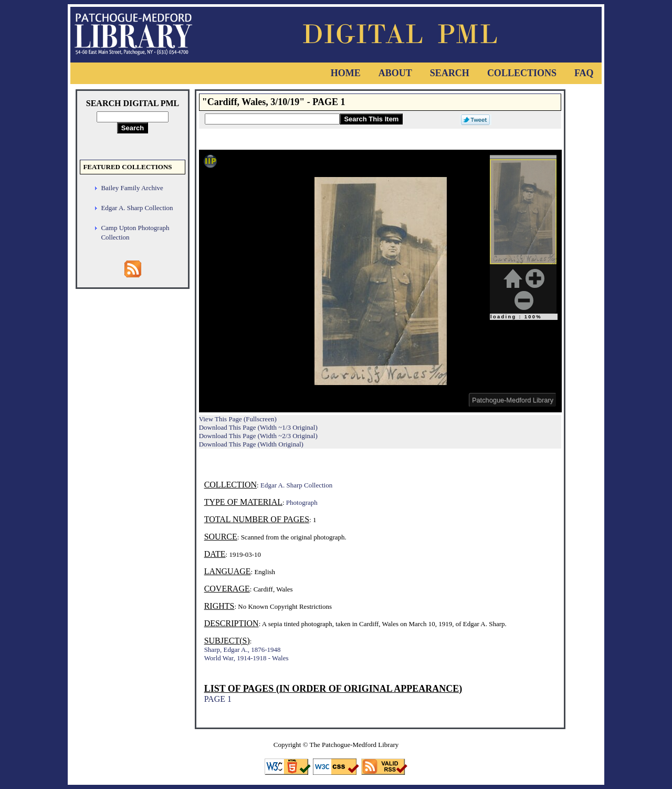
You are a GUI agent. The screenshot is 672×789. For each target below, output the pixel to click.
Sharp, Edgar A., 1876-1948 (243, 650)
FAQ (584, 73)
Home (346, 73)
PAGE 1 (218, 699)
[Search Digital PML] (133, 117)
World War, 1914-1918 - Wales (246, 658)
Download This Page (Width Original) (251, 444)
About (395, 73)
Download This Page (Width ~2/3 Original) (258, 436)
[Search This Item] (272, 119)
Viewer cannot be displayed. (380, 281)
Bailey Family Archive (132, 188)
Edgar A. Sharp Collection (137, 208)
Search (450, 73)
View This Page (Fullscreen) (238, 419)
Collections (522, 73)
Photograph (302, 502)
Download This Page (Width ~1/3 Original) (258, 427)
